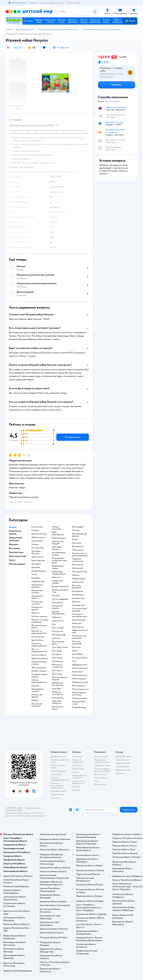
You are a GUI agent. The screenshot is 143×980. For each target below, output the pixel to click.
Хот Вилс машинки (39, 616)
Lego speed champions (57, 702)
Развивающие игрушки (37, 690)
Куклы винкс (78, 672)
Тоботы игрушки (38, 537)
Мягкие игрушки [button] (17, 564)
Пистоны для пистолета (37, 603)
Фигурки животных (60, 586)
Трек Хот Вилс (37, 640)
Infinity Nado (37, 541)
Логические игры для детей (80, 610)
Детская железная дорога (39, 627)
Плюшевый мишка (80, 682)
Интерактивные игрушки (59, 554)
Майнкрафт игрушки (57, 548)
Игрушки (35, 686)
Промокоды (56, 774)
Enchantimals (37, 527)
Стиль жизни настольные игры (79, 615)
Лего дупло (57, 654)
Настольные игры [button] (18, 556)
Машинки (36, 613)
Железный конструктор (57, 693)
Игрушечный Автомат (37, 597)
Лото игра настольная (77, 643)
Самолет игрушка (39, 655)
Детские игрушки (25, 29)
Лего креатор (58, 698)
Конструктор (57, 631)
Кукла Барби (77, 654)
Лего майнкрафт (59, 635)
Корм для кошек (123, 760)
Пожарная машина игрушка (39, 675)
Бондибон (36, 578)
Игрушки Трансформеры (58, 613)
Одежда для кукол (80, 665)
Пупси (34, 574)
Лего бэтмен (57, 603)
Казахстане (30, 816)
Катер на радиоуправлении (39, 681)
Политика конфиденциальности (60, 779)
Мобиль (35, 700)
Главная (9, 29)
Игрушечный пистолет (37, 592)
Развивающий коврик (58, 567)
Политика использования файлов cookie (57, 786)
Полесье (35, 530)
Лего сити (56, 638)
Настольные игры (80, 572)
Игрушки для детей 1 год (60, 591)
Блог (96, 781)
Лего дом (76, 530)
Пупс (74, 661)
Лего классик (78, 565)
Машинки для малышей (58, 543)
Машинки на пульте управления (40, 621)
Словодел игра (78, 605)
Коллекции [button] (15, 548)
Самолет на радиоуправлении (39, 645)
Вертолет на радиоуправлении (39, 632)
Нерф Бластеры (38, 581)
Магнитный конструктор (57, 666)
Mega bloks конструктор (78, 560)
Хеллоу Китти (58, 621)
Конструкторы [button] (16, 552)
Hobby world (78, 582)
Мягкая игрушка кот (80, 689)
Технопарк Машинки (36, 552)
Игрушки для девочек (37, 696)
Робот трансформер (58, 533)
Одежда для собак (123, 770)
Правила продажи (58, 771)
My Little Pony (38, 548)
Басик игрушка (78, 686)
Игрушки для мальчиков (37, 705)
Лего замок (77, 543)
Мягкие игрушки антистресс (79, 694)
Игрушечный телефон (57, 582)
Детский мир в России (15, 816)
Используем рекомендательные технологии (25, 813)
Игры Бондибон (79, 620)
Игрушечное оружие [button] (15, 532)
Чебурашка (57, 617)
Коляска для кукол (80, 668)
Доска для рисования (77, 587)
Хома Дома (36, 564)
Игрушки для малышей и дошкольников (58, 29)
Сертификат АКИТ (59, 791)
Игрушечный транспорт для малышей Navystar (28, 34)
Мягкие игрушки (79, 679)
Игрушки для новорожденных (59, 573)
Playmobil (36, 567)
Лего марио (57, 670)
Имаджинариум (79, 579)
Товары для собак (123, 763)
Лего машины (78, 550)
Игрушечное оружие (37, 608)
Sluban (75, 539)
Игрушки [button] (13, 544)
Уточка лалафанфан (60, 599)
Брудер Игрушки (39, 571)
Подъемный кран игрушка (39, 663)
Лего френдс (57, 661)
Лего (54, 624)
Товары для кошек (123, 756)
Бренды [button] (13, 527)
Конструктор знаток (57, 708)
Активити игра (78, 598)
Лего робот (57, 689)
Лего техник (57, 651)
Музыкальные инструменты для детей (59, 560)
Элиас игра (77, 623)
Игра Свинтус (78, 627)
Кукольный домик (80, 658)
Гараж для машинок (40, 658)
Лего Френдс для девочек (79, 535)
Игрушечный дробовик (37, 586)
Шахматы (76, 602)
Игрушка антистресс (57, 528)
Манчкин (76, 575)
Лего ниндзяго (58, 628)
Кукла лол (76, 647)
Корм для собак (122, 767)
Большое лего (78, 546)
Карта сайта (56, 798)
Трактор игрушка (39, 668)
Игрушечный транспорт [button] (15, 539)
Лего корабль (78, 527)
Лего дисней (78, 568)
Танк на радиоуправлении (39, 650)
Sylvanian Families (39, 534)
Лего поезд (57, 674)
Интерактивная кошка (79, 703)
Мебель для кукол (80, 675)
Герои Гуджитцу (38, 560)
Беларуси (41, 816)
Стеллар (35, 544)
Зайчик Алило (37, 557)
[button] (130, 21)
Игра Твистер (78, 595)
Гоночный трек (38, 637)
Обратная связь (57, 795)
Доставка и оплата (59, 756)
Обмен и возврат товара (58, 767)
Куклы (75, 651)
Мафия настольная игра (80, 631)
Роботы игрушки (59, 538)
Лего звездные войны (58, 643)
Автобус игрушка (39, 671)
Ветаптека (120, 773)
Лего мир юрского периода (60, 678)
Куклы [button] (12, 560)
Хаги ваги (56, 596)
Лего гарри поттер (60, 647)
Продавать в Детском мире (60, 761)
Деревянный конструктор (57, 684)
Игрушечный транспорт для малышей (101, 29)
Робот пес (56, 577)
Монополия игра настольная (79, 637)
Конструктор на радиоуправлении (80, 554)
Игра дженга (77, 591)
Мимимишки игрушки (57, 607)
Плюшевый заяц (79, 707)
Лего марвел (57, 658)
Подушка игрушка (80, 698)
